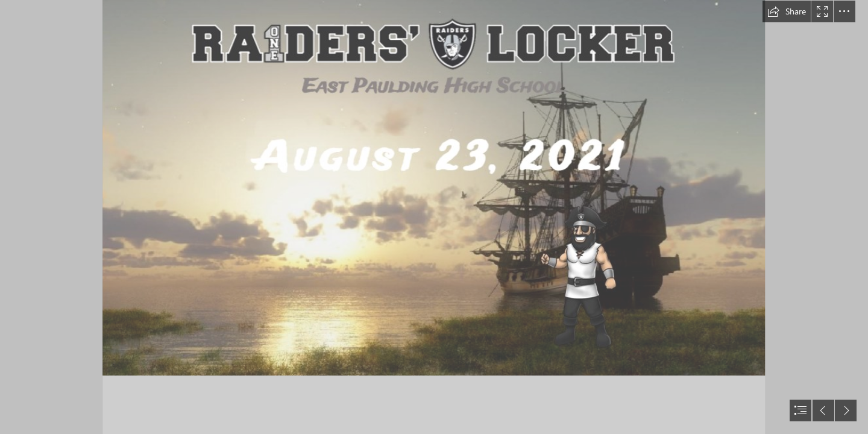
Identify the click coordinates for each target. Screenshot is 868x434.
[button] (787, 11)
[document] (434, 217)
